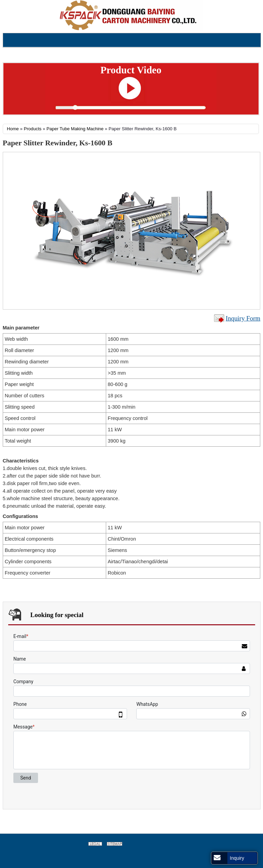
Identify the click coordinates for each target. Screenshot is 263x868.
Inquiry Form (243, 318)
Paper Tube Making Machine (75, 129)
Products (33, 129)
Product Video (131, 70)
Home (13, 129)
